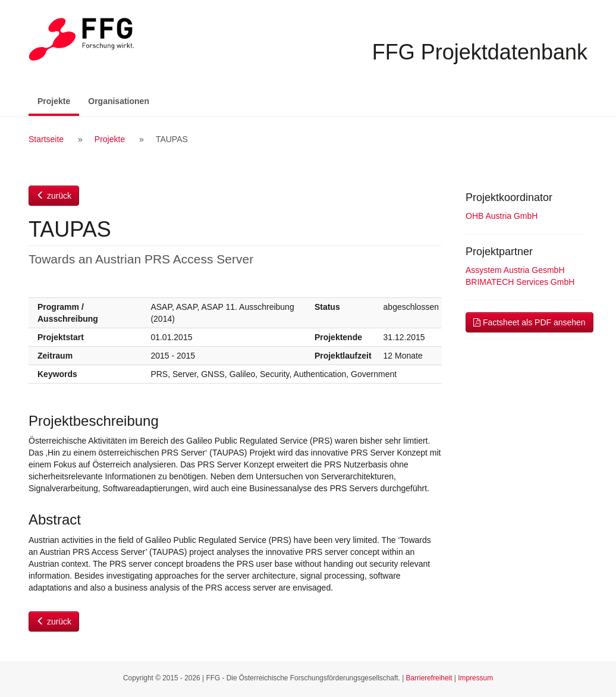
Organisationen (119, 101)
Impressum (475, 678)
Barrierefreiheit (429, 678)
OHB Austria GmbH (502, 216)
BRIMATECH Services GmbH (520, 282)
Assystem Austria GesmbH (515, 270)
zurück (54, 196)
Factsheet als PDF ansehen (529, 322)
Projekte (58, 100)
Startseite (46, 139)
